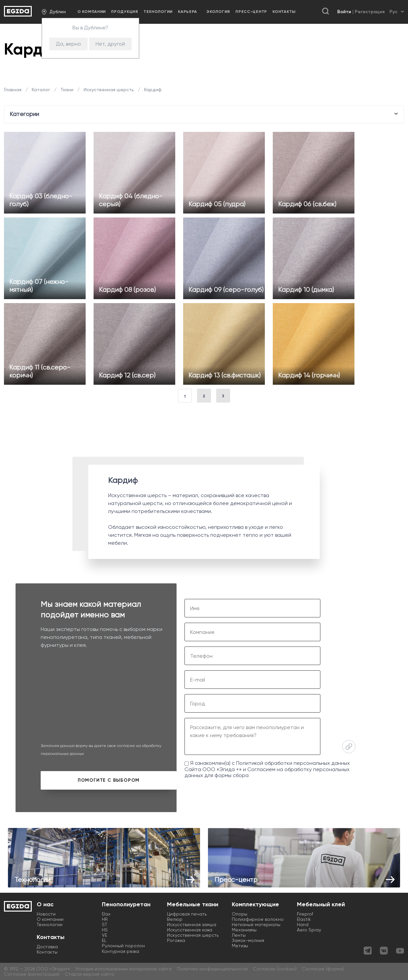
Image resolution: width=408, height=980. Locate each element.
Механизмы (244, 930)
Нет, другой (110, 44)
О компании (92, 12)
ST (104, 924)
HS (105, 930)
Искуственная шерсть (109, 90)
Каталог (41, 90)
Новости (46, 914)
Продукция (124, 12)
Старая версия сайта (89, 974)
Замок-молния (248, 940)
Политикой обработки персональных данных (293, 763)
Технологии (158, 12)
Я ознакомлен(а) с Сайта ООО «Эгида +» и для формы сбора (267, 769)
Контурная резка (121, 951)
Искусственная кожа (190, 930)
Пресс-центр (251, 12)
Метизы (240, 946)
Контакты (284, 12)
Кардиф (152, 90)
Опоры (240, 914)
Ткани (67, 90)
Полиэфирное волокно (258, 919)
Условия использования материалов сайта (123, 969)
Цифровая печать (187, 914)
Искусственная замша (192, 924)
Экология (218, 12)
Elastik (304, 919)
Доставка (47, 947)
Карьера (187, 12)
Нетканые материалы (256, 924)
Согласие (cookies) (275, 969)
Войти (344, 12)
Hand (303, 924)
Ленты (239, 935)
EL (104, 940)
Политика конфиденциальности (212, 969)
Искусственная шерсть (193, 935)
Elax (106, 914)
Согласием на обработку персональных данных (267, 772)
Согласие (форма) (323, 969)
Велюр (175, 919)
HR (105, 919)
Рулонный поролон (123, 946)
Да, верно (68, 44)
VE (104, 935)
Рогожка (176, 940)
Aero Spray (309, 930)
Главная (13, 90)
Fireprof (305, 914)
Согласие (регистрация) (32, 974)
